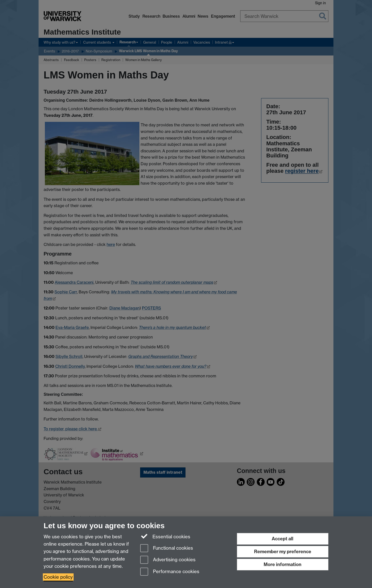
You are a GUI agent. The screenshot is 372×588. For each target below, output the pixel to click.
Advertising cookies (168, 560)
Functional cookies (167, 549)
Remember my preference (283, 552)
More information (283, 564)
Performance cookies (170, 572)
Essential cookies (165, 536)
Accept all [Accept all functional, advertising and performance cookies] (283, 539)
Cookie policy (58, 577)
